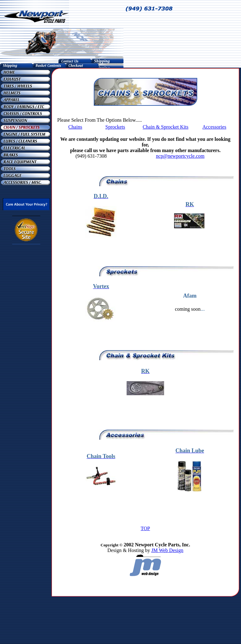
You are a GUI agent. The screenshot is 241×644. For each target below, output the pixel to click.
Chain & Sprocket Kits (165, 127)
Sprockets (115, 127)
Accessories (214, 127)
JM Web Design (167, 550)
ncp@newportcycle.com (180, 156)
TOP (145, 528)
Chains (75, 127)
